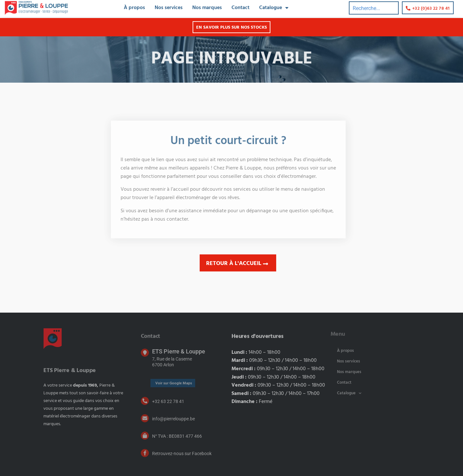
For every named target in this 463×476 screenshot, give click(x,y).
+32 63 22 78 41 (168, 401)
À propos (345, 351)
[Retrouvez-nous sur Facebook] (145, 453)
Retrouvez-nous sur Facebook (182, 453)
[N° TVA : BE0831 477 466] (145, 436)
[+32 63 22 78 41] (145, 401)
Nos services (349, 361)
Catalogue (349, 393)
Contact (344, 383)
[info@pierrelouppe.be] (145, 418)
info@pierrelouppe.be (173, 419)
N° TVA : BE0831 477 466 (177, 436)
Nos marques (349, 372)
